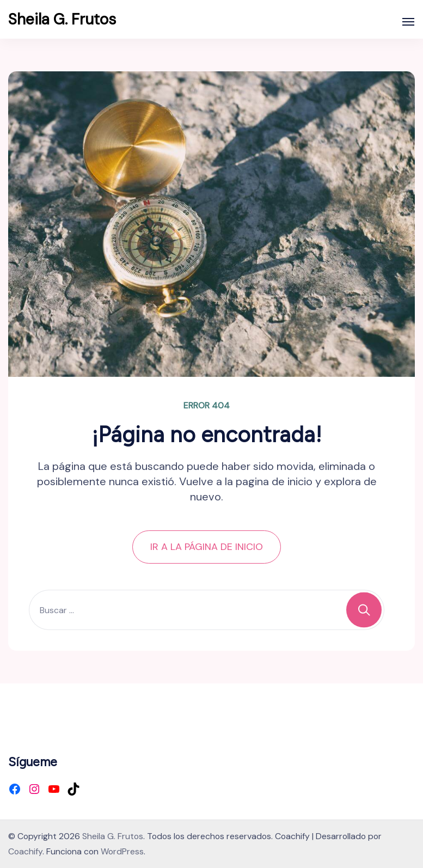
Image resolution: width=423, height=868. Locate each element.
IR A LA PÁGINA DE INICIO (207, 547)
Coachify (25, 851)
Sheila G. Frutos (62, 19)
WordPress (122, 851)
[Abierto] (408, 22)
